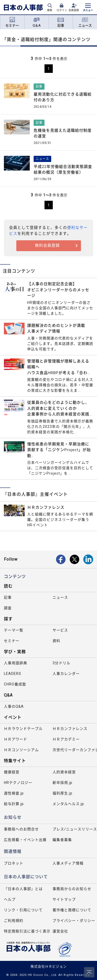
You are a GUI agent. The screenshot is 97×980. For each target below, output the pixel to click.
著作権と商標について (72, 910)
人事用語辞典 (16, 663)
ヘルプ (10, 899)
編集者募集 (62, 840)
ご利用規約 (14, 921)
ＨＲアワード (16, 739)
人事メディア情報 (68, 863)
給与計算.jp (14, 804)
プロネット (14, 863)
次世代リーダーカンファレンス (75, 750)
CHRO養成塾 (15, 684)
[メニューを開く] (88, 8)
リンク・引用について (23, 910)
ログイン (62, 10)
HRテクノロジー (18, 783)
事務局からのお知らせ (72, 889)
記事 (61, 22)
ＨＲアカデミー (66, 739)
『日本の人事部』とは (23, 889)
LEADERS (13, 674)
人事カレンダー (66, 674)
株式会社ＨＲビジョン (49, 966)
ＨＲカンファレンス (70, 729)
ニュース (85, 22)
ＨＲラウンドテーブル (23, 729)
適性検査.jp (14, 793)
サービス (60, 630)
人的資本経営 (64, 772)
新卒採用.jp (62, 783)
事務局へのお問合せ (21, 829)
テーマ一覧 (14, 630)
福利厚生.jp (62, 793)
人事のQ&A (14, 706)
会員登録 (74, 10)
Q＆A (37, 22)
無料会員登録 (47, 245)
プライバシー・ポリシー (74, 921)
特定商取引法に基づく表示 (26, 931)
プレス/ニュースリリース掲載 (75, 829)
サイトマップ (64, 899)
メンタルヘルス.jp (68, 804)
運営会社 (60, 931)
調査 (8, 608)
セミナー (12, 22)
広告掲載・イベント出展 (25, 840)
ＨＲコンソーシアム (21, 750)
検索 (50, 10)
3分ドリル (61, 663)
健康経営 (12, 772)
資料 (56, 641)
